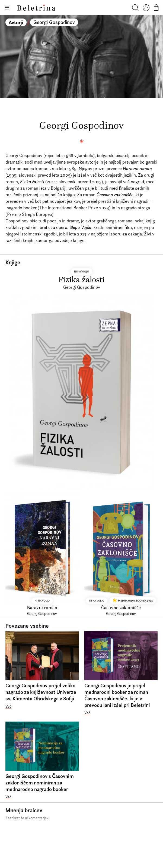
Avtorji (16, 22)
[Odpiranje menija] (7, 8)
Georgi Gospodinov (54, 22)
